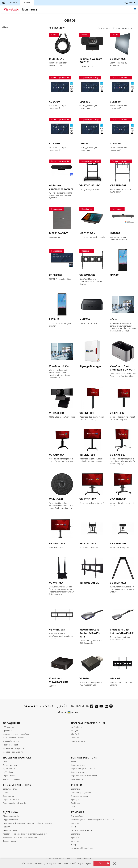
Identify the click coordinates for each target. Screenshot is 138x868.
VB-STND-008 (118, 543)
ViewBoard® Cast (60, 366)
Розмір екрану (13, 76)
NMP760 (85, 319)
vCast (113, 319)
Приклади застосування (81, 796)
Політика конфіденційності (54, 858)
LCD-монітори (9, 727)
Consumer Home (10, 789)
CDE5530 (85, 102)
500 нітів (11, 139)
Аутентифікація (9, 769)
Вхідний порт (12, 147)
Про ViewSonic (77, 816)
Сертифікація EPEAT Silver (20, 226)
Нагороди (75, 823)
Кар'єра (74, 845)
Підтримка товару (10, 820)
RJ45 (9, 179)
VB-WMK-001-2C (89, 583)
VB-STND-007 (88, 543)
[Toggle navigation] (135, 9)
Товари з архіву (9, 841)
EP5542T (54, 319)
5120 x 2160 (13, 124)
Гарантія (6, 827)
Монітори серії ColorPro (13, 752)
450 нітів (11, 135)
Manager (75, 731)
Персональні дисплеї (12, 800)
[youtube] (102, 706)
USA (100, 863)
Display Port (13, 159)
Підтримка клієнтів (11, 816)
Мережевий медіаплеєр (19, 53)
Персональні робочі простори (84, 769)
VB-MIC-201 (56, 499)
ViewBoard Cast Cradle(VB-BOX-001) (122, 368)
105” (9, 104)
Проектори (8, 731)
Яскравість (11, 132)
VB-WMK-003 (57, 630)
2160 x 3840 (13, 116)
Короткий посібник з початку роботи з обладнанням (25, 834)
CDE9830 (115, 143)
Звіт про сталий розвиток (82, 830)
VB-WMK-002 (118, 583)
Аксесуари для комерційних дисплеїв (21, 63)
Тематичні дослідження (81, 792)
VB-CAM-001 (57, 413)
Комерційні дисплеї (16, 37)
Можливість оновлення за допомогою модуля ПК (20, 200)
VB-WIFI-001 (56, 583)
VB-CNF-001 (87, 413)
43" (9, 80)
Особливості (12, 191)
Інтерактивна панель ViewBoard (16, 734)
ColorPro (7, 792)
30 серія (15, 41)
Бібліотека (75, 789)
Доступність (87, 858)
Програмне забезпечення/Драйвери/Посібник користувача (28, 823)
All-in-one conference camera (61, 187)
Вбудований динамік (17, 210)
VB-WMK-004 (87, 275)
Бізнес (27, 2)
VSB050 (84, 678)
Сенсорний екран (10, 765)
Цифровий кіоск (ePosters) (20, 49)
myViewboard (77, 727)
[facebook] (93, 706)
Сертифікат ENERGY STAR (20, 222)
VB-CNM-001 (57, 455)
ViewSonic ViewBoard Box (58, 680)
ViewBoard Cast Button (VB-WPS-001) (90, 633)
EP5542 (114, 275)
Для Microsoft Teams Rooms (21, 68)
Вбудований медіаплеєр (19, 206)
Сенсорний (12, 195)
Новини (75, 827)
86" (9, 96)
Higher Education (10, 776)
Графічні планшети (11, 745)
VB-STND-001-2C (90, 185)
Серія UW (16, 45)
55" (9, 84)
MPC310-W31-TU (59, 233)
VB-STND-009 (118, 185)
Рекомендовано (121, 28)
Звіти (73, 807)
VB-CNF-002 (117, 413)
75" (9, 92)
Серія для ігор (9, 796)
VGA (9, 155)
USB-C (10, 167)
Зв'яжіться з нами (10, 830)
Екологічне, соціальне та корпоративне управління (93, 820)
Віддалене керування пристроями (85, 776)
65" (9, 88)
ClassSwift (75, 734)
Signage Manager (90, 366)
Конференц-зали (78, 765)
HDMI (10, 151)
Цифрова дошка (78, 779)
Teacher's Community (12, 779)
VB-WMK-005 (118, 59)
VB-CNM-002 (87, 455)
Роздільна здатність (16, 112)
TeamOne (75, 738)
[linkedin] (107, 706)
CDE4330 (54, 102)
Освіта (14, 2)
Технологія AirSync (79, 741)
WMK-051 (116, 678)
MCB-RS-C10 (57, 59)
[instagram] (112, 706)
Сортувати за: (105, 28)
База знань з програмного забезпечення (20, 837)
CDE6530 (115, 102)
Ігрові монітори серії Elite (13, 748)
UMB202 (115, 233)
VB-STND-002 (88, 499)
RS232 (10, 183)
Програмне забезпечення (20, 57)
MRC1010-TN (87, 233)
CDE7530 (54, 143)
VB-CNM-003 (118, 455)
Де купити (75, 841)
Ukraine (73, 712)
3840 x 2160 (13, 120)
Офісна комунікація (79, 772)
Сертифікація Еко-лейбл (19, 218)
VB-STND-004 (57, 543)
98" (9, 100)
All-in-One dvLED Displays (13, 738)
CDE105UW (56, 275)
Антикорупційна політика (82, 848)
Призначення (12, 33)
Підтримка (130, 2)
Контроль (10, 175)
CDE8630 (85, 143)
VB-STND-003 (118, 499)
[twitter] (97, 706)
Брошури (75, 800)
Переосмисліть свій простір (14, 803)
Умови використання (73, 858)
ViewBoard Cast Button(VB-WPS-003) (123, 631)
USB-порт (12, 163)
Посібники (76, 803)
